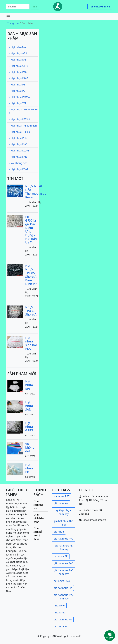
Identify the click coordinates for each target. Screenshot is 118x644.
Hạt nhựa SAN (18, 157)
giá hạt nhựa (61, 503)
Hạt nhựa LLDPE (19, 151)
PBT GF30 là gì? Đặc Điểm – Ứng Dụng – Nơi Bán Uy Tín (31, 230)
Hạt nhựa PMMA (19, 97)
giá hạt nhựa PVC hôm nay (64, 597)
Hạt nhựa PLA (18, 138)
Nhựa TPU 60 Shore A (31, 311)
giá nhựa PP (61, 627)
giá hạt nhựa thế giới (64, 523)
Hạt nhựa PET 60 (19, 119)
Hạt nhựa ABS (18, 53)
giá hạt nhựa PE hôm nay (64, 547)
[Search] (18, 7)
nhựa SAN (59, 613)
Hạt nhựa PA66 (18, 78)
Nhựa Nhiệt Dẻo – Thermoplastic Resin (36, 192)
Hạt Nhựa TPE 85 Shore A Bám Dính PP (31, 275)
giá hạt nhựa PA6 (63, 563)
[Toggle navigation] (8, 17)
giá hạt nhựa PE (63, 620)
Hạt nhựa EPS (17, 60)
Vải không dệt (18, 163)
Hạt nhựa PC (17, 91)
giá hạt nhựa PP (63, 588)
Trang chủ (13, 23)
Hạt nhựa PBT (18, 85)
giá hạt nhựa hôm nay (63, 512)
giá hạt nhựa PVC (63, 539)
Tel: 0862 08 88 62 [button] (100, 7)
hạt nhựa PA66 (62, 581)
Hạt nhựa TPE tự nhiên (23, 126)
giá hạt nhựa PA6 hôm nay (64, 572)
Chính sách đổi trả (38, 505)
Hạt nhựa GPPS (18, 66)
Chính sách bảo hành (39, 518)
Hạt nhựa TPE (17, 103)
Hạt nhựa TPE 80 (19, 132)
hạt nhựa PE (61, 556)
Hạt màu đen (17, 47)
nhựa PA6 (59, 606)
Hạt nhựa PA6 (18, 72)
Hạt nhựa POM (18, 169)
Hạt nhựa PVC (18, 144)
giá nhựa (59, 532)
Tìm (35, 7)
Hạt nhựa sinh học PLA (31, 343)
